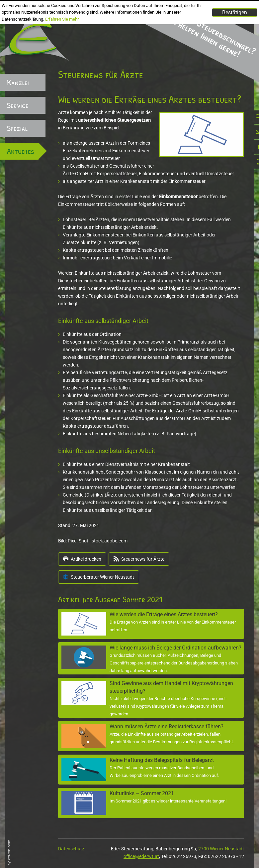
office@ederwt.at (141, 856)
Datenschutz (71, 849)
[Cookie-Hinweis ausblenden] (235, 12)
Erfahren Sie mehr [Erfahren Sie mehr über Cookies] (62, 19)
